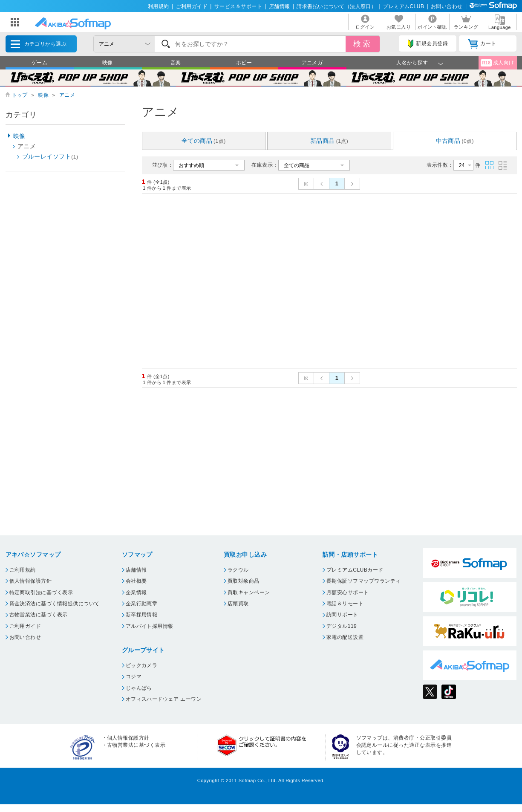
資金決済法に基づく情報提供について (55, 604)
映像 (108, 63)
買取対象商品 (244, 581)
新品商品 (329, 141)
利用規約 (159, 6)
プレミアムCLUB (404, 6)
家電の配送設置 (345, 637)
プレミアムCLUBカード (355, 570)
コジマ (134, 676)
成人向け (497, 63)
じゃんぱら (139, 688)
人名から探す (412, 63)
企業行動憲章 (142, 604)
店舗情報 (280, 6)
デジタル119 (342, 626)
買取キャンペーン (249, 592)
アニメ (67, 95)
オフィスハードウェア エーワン (164, 699)
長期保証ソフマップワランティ (364, 581)
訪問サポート (342, 615)
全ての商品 (204, 141)
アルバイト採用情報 (150, 626)
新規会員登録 (428, 44)
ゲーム (39, 63)
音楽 (176, 63)
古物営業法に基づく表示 (39, 615)
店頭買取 (238, 604)
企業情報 (136, 592)
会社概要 (136, 581)
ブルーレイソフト (50, 156)
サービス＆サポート (238, 6)
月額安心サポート (348, 592)
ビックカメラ (142, 665)
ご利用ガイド (192, 6)
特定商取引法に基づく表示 (41, 592)
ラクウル (238, 570)
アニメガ (312, 63)
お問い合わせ (447, 6)
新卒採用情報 (142, 615)
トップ (20, 95)
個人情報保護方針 (31, 581)
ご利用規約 (23, 570)
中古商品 (455, 141)
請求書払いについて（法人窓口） (336, 6)
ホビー (244, 63)
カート (482, 44)
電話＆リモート (345, 604)
